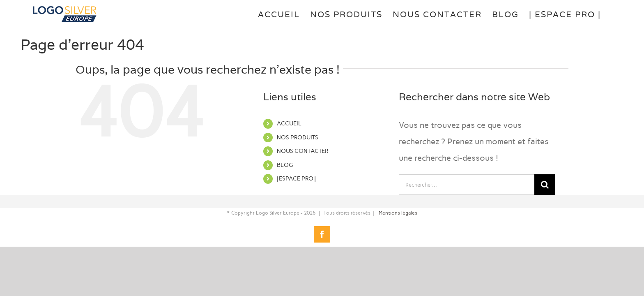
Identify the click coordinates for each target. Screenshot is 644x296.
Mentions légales (398, 213)
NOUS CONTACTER (302, 151)
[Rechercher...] (467, 185)
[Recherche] (545, 185)
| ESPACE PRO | (296, 179)
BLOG (285, 165)
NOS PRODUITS (298, 138)
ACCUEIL (289, 124)
